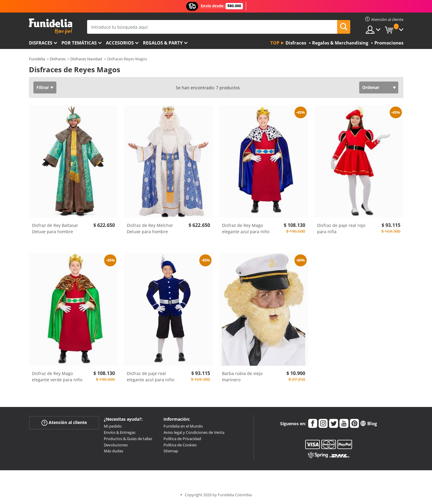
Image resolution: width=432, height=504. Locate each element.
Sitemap (171, 451)
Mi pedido (113, 426)
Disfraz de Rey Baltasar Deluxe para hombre (55, 228)
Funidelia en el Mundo (183, 426)
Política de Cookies (180, 445)
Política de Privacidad (182, 439)
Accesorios (120, 43)
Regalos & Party (163, 43)
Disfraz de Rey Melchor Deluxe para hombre (150, 228)
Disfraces (41, 43)
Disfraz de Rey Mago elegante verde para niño (57, 377)
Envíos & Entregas (120, 432)
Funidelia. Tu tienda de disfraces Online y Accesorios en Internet (51, 26)
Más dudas (114, 451)
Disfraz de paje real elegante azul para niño (151, 377)
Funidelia (37, 59)
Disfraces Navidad (86, 59)
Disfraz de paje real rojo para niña (341, 228)
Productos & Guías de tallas (128, 439)
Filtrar (43, 87)
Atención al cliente (64, 423)
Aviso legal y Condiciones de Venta (194, 432)
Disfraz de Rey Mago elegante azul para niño (246, 228)
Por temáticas (79, 43)
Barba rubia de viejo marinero (242, 377)
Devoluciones (116, 445)
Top (275, 43)
